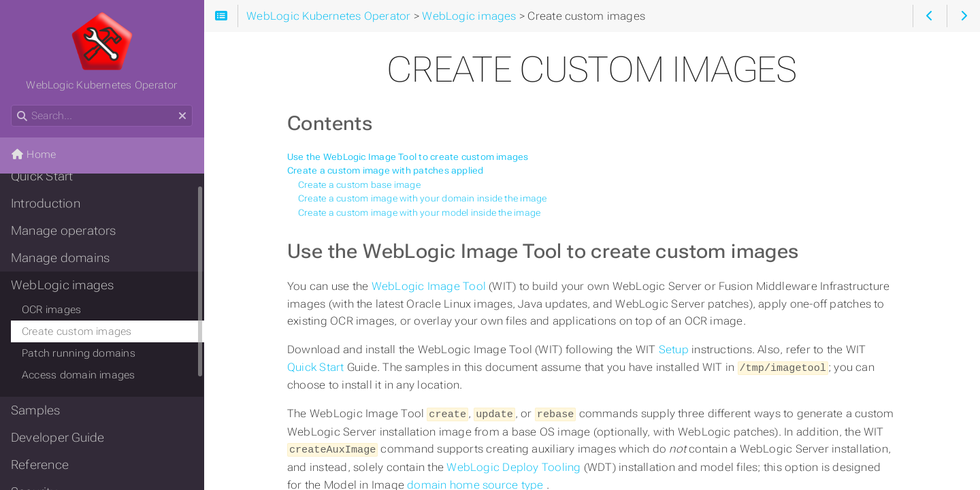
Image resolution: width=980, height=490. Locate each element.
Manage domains (60, 258)
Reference (40, 465)
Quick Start (317, 367)
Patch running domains (79, 353)
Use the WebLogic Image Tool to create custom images (408, 157)
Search (12, 105)
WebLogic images (62, 285)
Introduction (46, 203)
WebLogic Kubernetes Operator (101, 51)
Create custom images (77, 331)
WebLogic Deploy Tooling (515, 464)
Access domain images (79, 375)
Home (33, 154)
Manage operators (64, 231)
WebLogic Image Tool (430, 286)
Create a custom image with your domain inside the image (423, 198)
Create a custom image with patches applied (386, 170)
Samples (36, 410)
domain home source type (476, 482)
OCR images (51, 310)
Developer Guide (58, 438)
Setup (675, 349)
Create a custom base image (359, 185)
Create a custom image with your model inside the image (419, 213)
